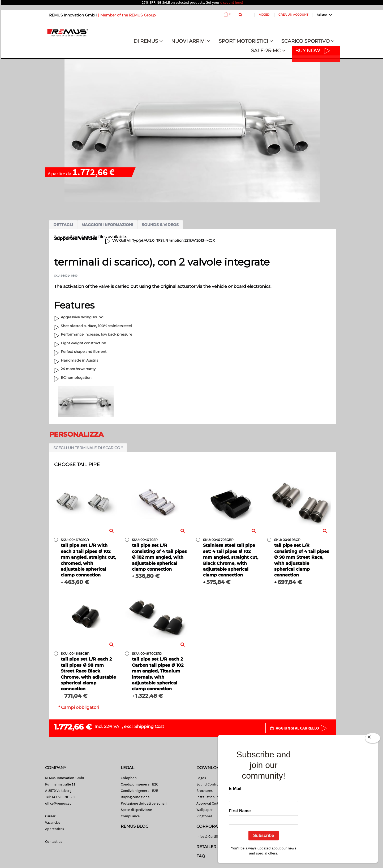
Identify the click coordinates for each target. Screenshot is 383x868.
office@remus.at (58, 803)
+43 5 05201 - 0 (63, 797)
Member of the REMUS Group (128, 15)
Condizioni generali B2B (140, 791)
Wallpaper (205, 810)
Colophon (129, 778)
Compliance (130, 816)
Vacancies (53, 822)
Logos (201, 778)
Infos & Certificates (211, 836)
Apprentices (55, 829)
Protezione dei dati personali (144, 803)
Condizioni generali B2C (140, 784)
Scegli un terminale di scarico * (88, 448)
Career (50, 816)
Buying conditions (135, 797)
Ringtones (205, 816)
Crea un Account (293, 15)
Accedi (264, 15)
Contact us (54, 841)
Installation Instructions (216, 797)
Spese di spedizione (136, 810)
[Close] (373, 739)
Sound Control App (212, 784)
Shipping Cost (149, 726)
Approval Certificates (213, 803)
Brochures (205, 791)
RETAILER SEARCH (216, 847)
